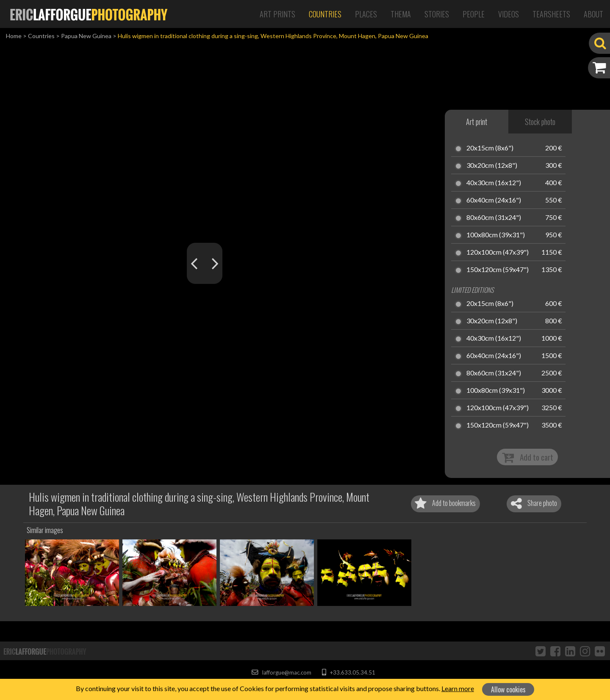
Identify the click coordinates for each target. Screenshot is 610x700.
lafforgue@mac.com (281, 672)
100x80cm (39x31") (496, 235)
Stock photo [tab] (540, 122)
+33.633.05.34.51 (348, 672)
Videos (509, 14)
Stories (437, 14)
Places (366, 14)
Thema (401, 14)
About (593, 14)
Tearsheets (551, 14)
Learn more (458, 688)
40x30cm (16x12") (494, 183)
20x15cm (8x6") (490, 148)
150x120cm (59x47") (498, 270)
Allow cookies (508, 689)
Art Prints (277, 14)
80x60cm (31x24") (494, 218)
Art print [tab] (477, 122)
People (474, 14)
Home (14, 36)
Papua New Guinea (86, 36)
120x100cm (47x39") (498, 253)
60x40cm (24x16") (494, 200)
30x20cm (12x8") (492, 166)
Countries (325, 14)
